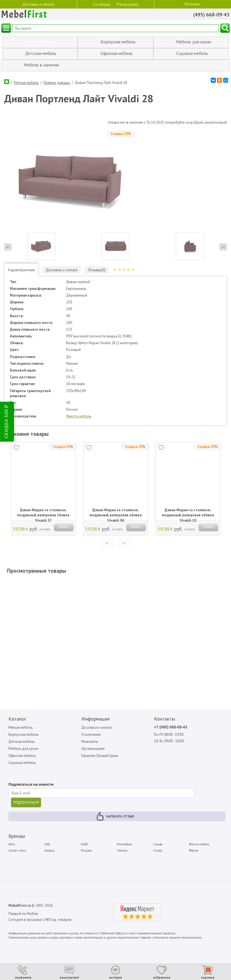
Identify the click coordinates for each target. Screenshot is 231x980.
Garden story (17, 845)
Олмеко (122, 845)
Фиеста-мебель (79, 411)
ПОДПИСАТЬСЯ (26, 797)
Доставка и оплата (38, 4)
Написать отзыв (120, 811)
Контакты (192, 4)
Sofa (47, 839)
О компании (91, 729)
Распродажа (127, 4)
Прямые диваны (57, 82)
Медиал (86, 845)
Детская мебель (22, 736)
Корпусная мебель (24, 729)
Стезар (158, 845)
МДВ (84, 839)
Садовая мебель (22, 757)
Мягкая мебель (26, 82)
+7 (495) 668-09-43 (171, 722)
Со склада (102, 4)
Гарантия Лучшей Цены (100, 750)
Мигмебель (125, 839)
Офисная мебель (22, 750)
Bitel (12, 839)
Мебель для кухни (23, 743)
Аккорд (50, 845)
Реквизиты (90, 736)
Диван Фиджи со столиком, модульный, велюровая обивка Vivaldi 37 (43, 507)
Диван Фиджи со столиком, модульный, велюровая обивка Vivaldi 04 (115, 507)
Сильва (158, 839)
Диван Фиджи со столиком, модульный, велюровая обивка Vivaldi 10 (188, 507)
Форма (194, 845)
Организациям (93, 743)
